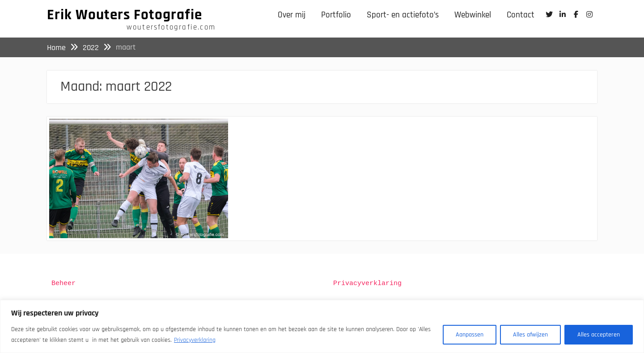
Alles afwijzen (530, 335)
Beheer (64, 284)
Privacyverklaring (195, 340)
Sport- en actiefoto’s (403, 15)
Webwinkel (473, 15)
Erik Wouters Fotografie (125, 15)
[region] (322, 326)
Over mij (292, 15)
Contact (521, 15)
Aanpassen (470, 335)
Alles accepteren (599, 335)
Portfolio (336, 15)
